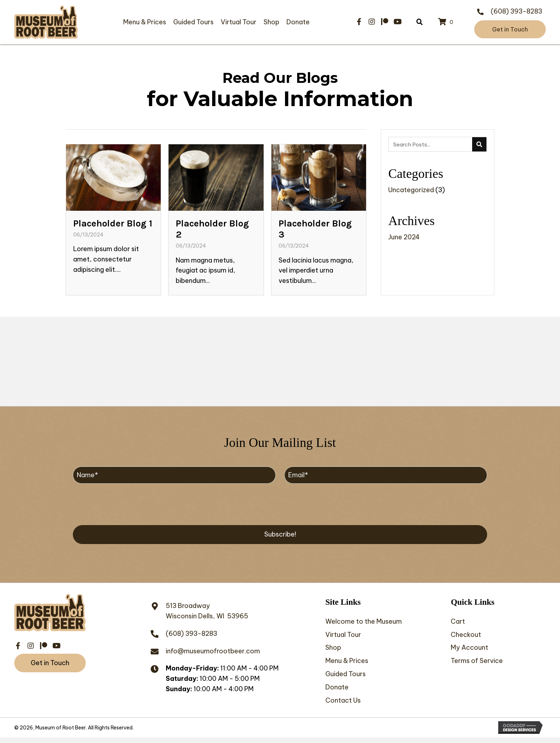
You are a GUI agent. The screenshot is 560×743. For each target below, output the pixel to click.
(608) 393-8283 (516, 11)
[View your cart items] (447, 22)
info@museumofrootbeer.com (213, 652)
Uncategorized (411, 190)
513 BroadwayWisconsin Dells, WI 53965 (207, 612)
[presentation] (127, 505)
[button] (359, 22)
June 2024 (404, 237)
